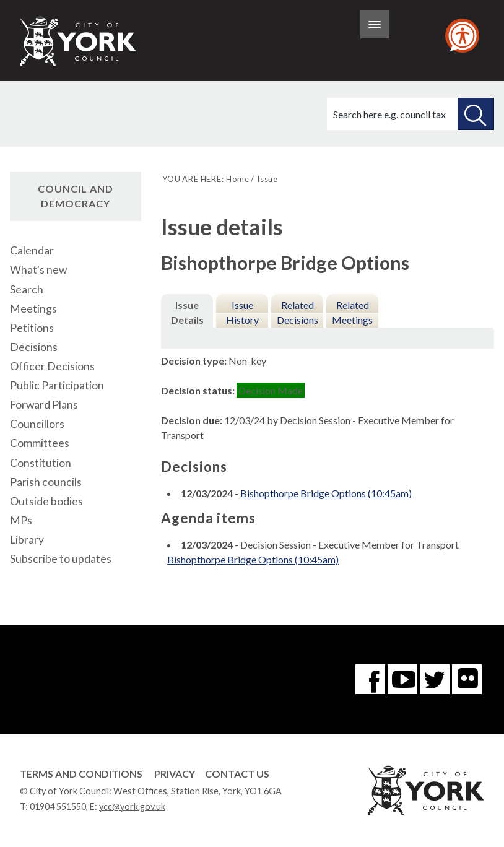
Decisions (34, 347)
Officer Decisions (52, 366)
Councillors (37, 424)
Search (27, 289)
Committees (40, 443)
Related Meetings (352, 312)
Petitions (32, 328)
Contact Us (237, 774)
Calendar (32, 250)
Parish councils (46, 482)
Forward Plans (44, 405)
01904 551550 (58, 806)
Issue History (242, 312)
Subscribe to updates (61, 559)
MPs (21, 520)
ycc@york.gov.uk (132, 806)
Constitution (41, 463)
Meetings (33, 309)
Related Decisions (298, 312)
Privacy (175, 774)
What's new (38, 270)
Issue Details (187, 312)
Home (237, 179)
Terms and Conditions (81, 774)
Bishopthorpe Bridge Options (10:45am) (326, 493)
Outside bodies (46, 501)
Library (27, 540)
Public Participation (57, 385)
